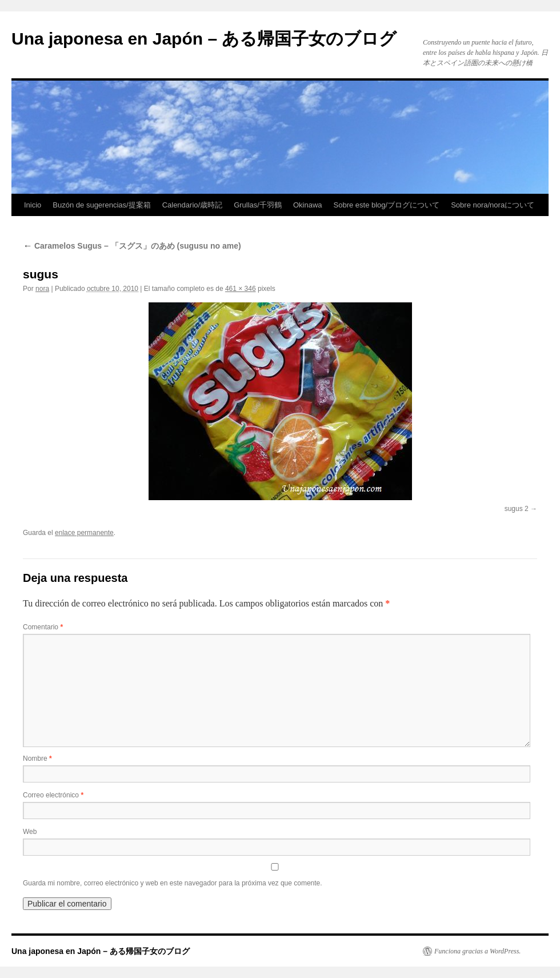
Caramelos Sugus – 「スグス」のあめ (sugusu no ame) (132, 246)
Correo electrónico (53, 795)
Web (30, 832)
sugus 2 (517, 509)
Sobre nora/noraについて (493, 205)
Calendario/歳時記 (193, 205)
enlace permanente (84, 533)
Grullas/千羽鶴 (258, 205)
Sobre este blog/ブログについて (387, 205)
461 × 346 (241, 289)
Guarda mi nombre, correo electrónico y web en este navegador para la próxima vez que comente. (173, 883)
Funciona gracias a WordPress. (477, 951)
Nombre (37, 759)
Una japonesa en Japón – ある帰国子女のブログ (204, 39)
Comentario (43, 627)
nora (42, 289)
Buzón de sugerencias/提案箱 (101, 205)
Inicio (33, 205)
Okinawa (308, 205)
